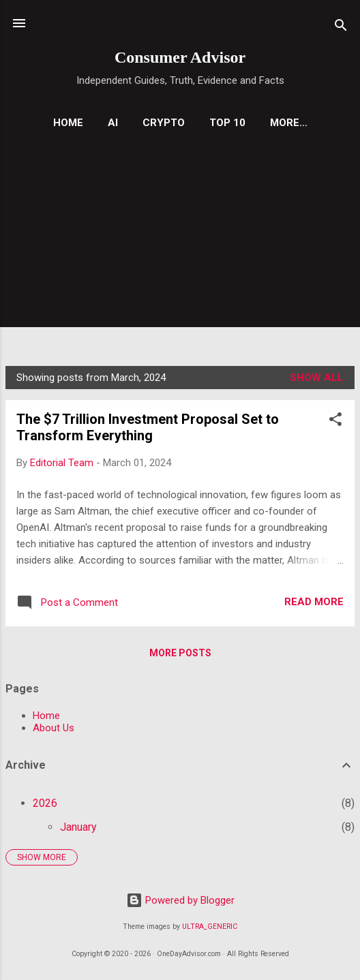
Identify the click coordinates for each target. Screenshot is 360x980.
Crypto (164, 123)
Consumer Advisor (180, 57)
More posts (180, 653)
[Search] (341, 28)
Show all (317, 378)
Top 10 (227, 123)
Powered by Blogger (180, 900)
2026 (45, 803)
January (78, 827)
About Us (54, 728)
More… (289, 123)
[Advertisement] (180, 243)
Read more (314, 602)
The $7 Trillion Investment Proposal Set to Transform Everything (148, 427)
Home (68, 123)
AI (113, 123)
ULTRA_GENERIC (210, 927)
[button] (335, 422)
